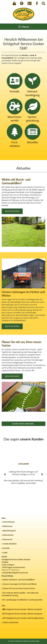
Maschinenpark (9, 531)
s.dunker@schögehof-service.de (15, 573)
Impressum (8, 539)
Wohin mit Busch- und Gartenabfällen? (16, 181)
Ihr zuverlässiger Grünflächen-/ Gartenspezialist (23, 600)
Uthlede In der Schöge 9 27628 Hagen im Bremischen (13, 565)
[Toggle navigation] (23, 27)
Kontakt (6, 548)
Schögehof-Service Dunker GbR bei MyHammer (23, 618)
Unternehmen (9, 522)
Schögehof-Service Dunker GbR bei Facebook (22, 609)
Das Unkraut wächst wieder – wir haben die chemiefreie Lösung (20, 594)
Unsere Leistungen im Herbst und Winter (23, 294)
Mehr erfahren (12, 211)
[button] (5, 474)
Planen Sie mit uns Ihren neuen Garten (21, 344)
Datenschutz (8, 535)
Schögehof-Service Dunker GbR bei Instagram (23, 614)
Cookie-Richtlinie (10, 544)
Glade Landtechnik (11, 622)
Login (5, 553)
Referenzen (8, 526)
